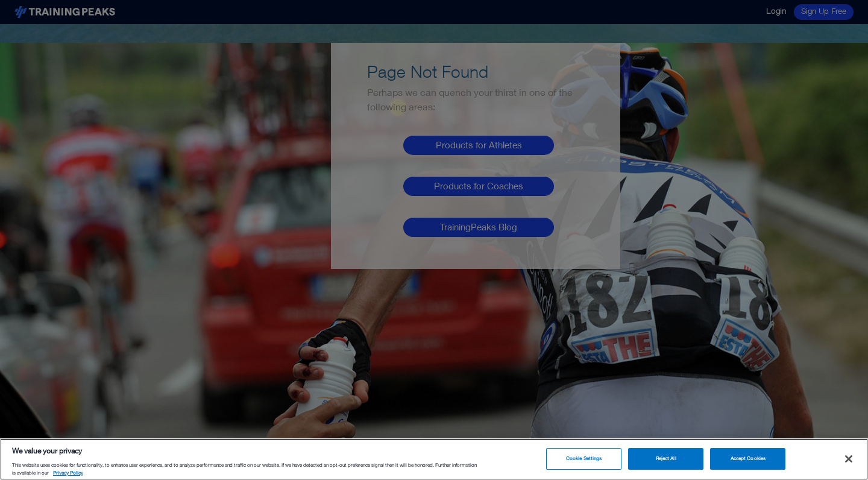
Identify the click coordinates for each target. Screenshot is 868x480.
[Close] (849, 459)
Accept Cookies (748, 458)
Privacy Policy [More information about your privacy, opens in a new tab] (68, 473)
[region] (434, 459)
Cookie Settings (584, 458)
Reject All (666, 458)
